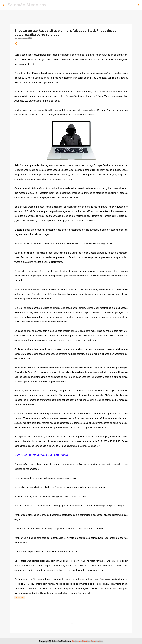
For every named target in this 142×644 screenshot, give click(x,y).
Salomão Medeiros (27, 5)
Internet (20, 597)
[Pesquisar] (138, 5)
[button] (16, 44)
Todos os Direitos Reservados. (87, 641)
